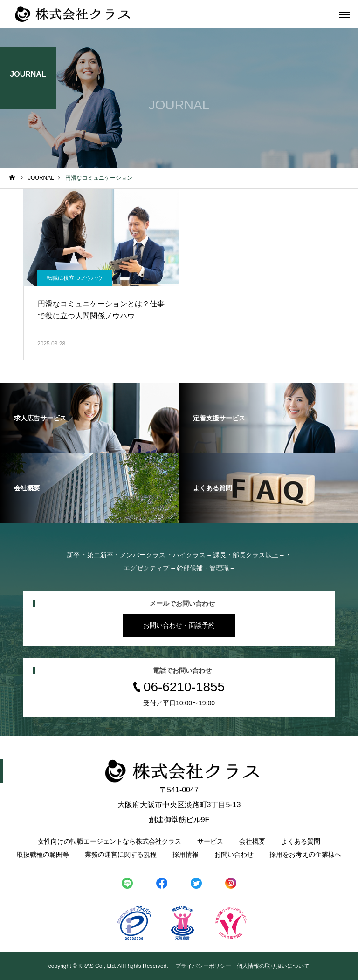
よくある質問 (301, 841)
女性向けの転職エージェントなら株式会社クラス (110, 841)
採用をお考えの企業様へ (305, 854)
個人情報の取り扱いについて (273, 966)
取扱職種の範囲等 (43, 854)
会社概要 (252, 841)
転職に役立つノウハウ (75, 278)
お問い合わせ (234, 854)
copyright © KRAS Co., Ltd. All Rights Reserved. (109, 966)
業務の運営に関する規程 (121, 854)
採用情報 (186, 854)
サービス (210, 841)
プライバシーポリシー (203, 966)
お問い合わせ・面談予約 (179, 625)
